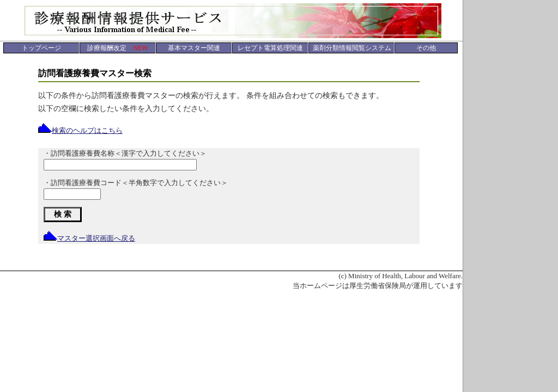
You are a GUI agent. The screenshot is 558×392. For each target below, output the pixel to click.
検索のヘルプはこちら (80, 130)
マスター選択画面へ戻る (89, 238)
